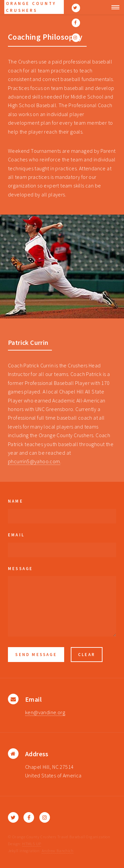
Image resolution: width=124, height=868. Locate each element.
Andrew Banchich (58, 850)
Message (20, 568)
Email (16, 535)
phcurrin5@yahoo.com (34, 461)
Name (16, 501)
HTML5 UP (32, 844)
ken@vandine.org (45, 712)
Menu (114, 7)
